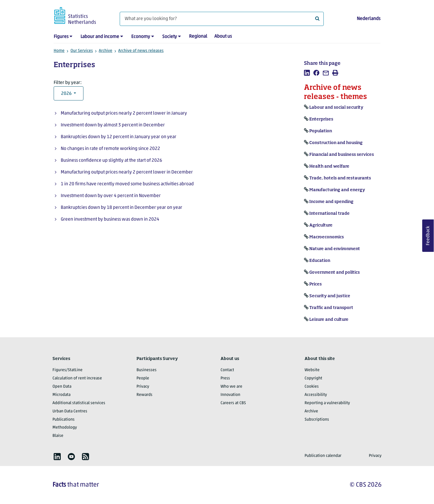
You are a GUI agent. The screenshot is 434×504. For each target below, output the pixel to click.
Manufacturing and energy (337, 190)
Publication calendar (323, 456)
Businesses (147, 370)
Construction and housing (336, 143)
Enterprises (321, 119)
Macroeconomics (327, 237)
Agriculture (321, 225)
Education (320, 261)
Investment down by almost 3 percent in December (113, 125)
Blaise (58, 436)
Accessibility (316, 395)
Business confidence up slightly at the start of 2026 (111, 161)
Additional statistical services (79, 403)
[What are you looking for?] (222, 19)
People (143, 378)
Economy (141, 37)
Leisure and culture (329, 320)
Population (321, 131)
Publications (64, 420)
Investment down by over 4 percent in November (111, 196)
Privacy (143, 387)
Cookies (312, 387)
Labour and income (100, 37)
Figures (61, 37)
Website (312, 370)
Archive (106, 51)
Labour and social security (336, 108)
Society (170, 37)
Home (59, 51)
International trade (329, 214)
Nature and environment (335, 249)
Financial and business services (342, 155)
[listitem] (307, 73)
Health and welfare (329, 166)
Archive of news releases (141, 51)
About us (223, 37)
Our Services (82, 51)
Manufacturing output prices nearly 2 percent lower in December (127, 172)
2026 (67, 94)
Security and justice (330, 296)
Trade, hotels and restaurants (340, 178)
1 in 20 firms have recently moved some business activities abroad (127, 184)
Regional (198, 37)
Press (225, 378)
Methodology (65, 428)
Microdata (61, 395)
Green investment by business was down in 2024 (110, 219)
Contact (227, 370)
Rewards (144, 395)
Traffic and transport (331, 308)
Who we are (231, 387)
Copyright (313, 378)
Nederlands (369, 19)
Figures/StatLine (68, 370)
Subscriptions (317, 420)
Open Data (62, 387)
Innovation (230, 395)
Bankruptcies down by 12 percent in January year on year (119, 137)
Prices (315, 284)
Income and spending (331, 202)
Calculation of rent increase (77, 378)
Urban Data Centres (70, 411)
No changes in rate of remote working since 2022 (110, 149)
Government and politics (334, 272)
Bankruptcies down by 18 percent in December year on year (121, 208)
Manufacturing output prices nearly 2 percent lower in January (124, 113)
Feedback (428, 236)
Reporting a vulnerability (327, 403)
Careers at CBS (233, 403)
